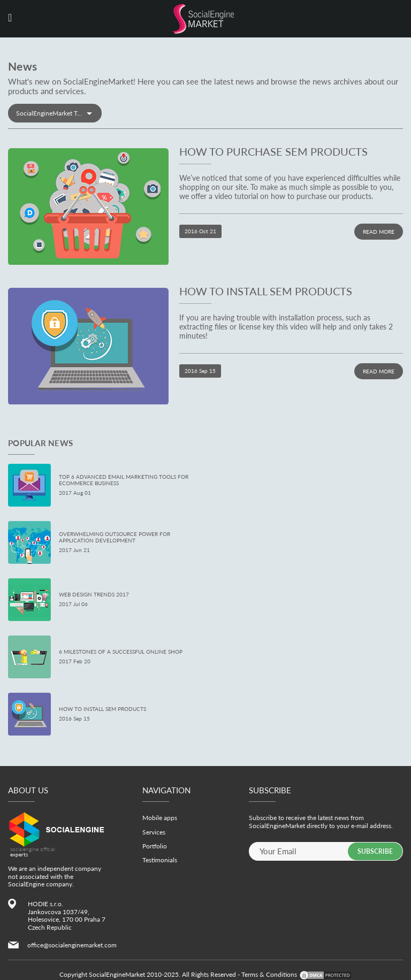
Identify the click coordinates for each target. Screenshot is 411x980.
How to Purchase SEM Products (273, 151)
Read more (379, 232)
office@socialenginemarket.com (72, 945)
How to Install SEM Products (266, 291)
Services (154, 832)
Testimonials (160, 860)
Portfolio (155, 846)
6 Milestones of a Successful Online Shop (121, 652)
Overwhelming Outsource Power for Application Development (115, 537)
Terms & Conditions (269, 974)
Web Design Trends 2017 (94, 594)
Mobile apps (160, 818)
